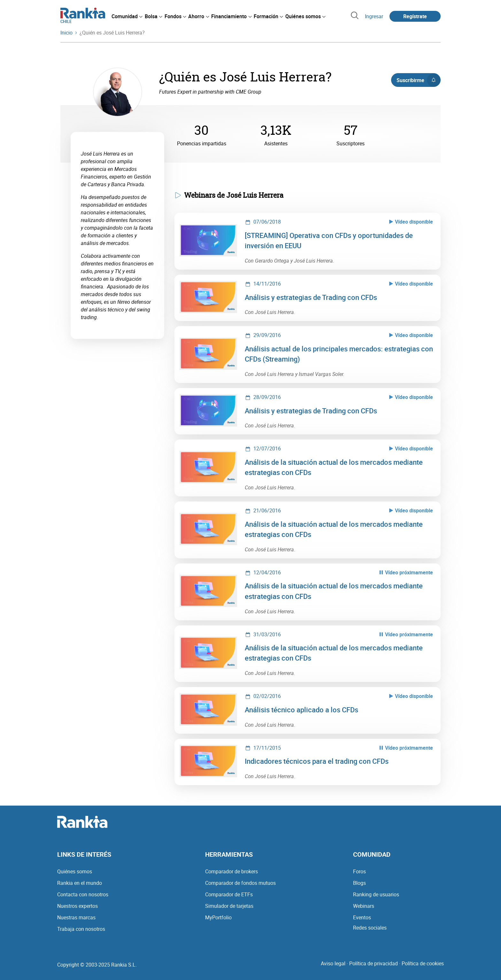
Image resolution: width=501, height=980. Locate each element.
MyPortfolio (218, 917)
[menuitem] (127, 16)
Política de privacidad (374, 963)
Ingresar (374, 16)
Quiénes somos (75, 871)
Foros (359, 871)
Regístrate (415, 16)
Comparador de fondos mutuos (240, 883)
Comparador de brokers (231, 871)
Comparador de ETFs (229, 894)
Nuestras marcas (76, 917)
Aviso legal (333, 963)
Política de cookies (423, 963)
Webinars (364, 906)
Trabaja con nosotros (81, 929)
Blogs (359, 883)
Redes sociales (370, 928)
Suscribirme (418, 80)
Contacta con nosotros (83, 894)
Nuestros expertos (77, 906)
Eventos (362, 917)
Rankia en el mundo (80, 883)
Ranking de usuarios (376, 894)
